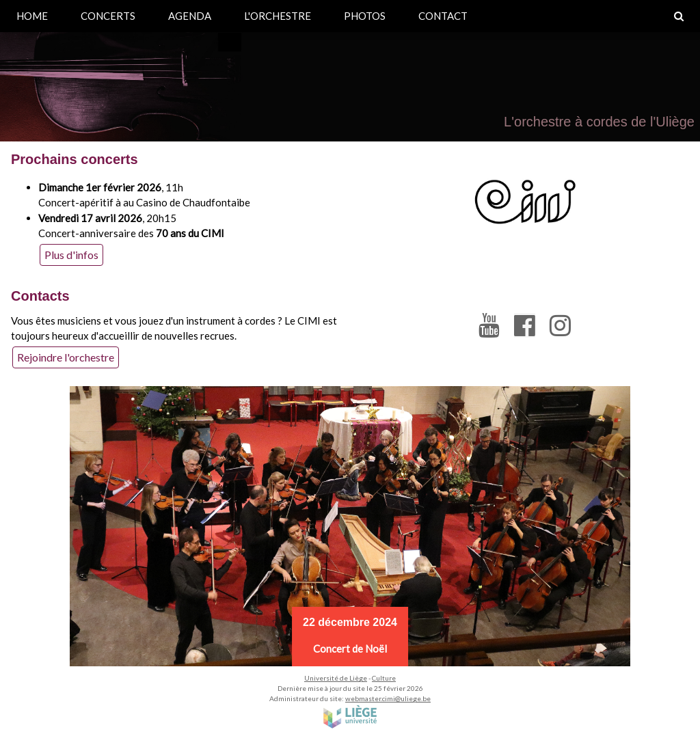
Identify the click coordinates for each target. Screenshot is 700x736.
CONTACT (443, 16)
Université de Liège (336, 678)
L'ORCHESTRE (278, 16)
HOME (32, 16)
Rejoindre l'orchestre (66, 357)
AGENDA (190, 16)
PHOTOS (365, 16)
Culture (384, 678)
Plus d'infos (71, 255)
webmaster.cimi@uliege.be (388, 698)
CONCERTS (108, 16)
